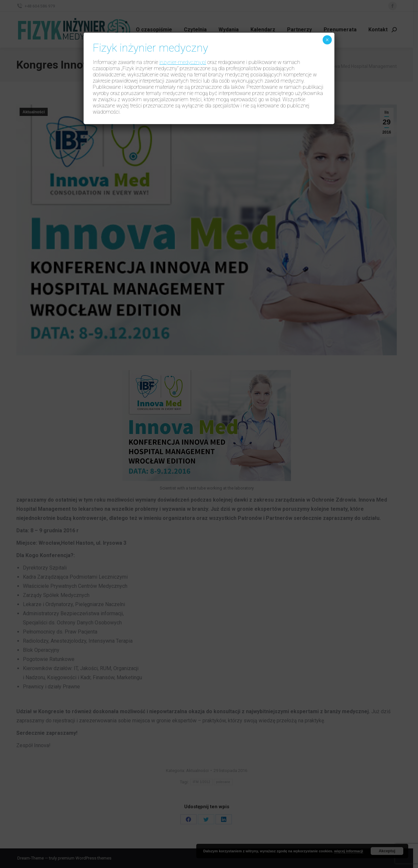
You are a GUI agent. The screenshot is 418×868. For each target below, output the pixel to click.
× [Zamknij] (327, 40)
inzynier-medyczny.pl (183, 62)
